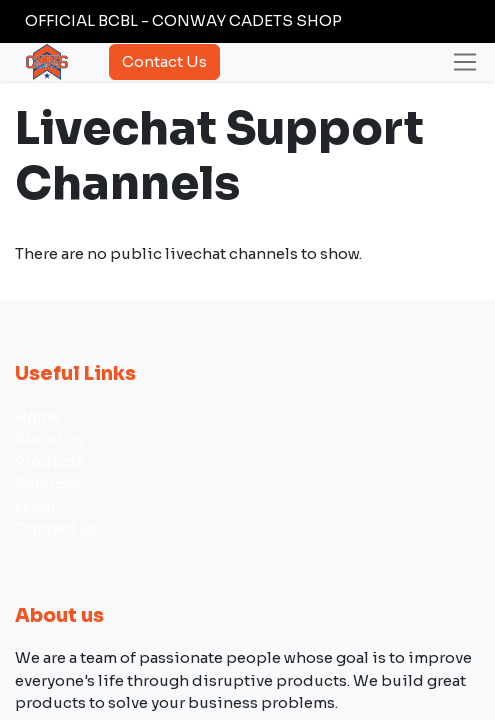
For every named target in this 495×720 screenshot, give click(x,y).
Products (50, 461)
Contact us (56, 528)
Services (48, 483)
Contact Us (164, 61)
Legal (35, 506)
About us (49, 438)
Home (37, 416)
